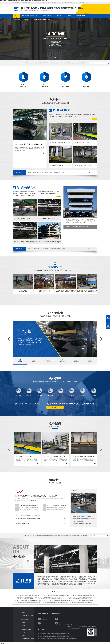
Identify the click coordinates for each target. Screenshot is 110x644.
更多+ (89, 172)
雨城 (41, 601)
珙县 (93, 599)
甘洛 (74, 602)
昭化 (84, 597)
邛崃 (94, 595)
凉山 (56, 595)
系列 (62, 110)
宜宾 (41, 595)
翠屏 (81, 599)
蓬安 (62, 599)
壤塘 (91, 601)
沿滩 (23, 597)
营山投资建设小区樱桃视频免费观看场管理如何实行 (84, 519)
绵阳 (27, 595)
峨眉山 (50, 599)
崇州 (96, 595)
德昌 (53, 602)
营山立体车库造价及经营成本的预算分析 (82, 516)
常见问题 (74, 491)
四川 (15, 595)
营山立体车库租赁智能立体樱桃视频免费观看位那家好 (28, 518)
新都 (73, 595)
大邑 (83, 595)
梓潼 (74, 597)
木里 (49, 602)
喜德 (69, 602)
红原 (95, 601)
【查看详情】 (34, 500)
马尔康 (72, 601)
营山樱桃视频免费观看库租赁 (35, 172)
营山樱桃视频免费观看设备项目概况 (62, 633)
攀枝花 (21, 595)
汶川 (74, 601)
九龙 (20, 602)
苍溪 (94, 597)
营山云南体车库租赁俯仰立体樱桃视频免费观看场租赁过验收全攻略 (45, 535)
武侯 (64, 595)
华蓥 (25, 601)
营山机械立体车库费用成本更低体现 (46, 637)
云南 (82, 602)
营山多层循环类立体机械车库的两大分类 (82, 524)
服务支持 (18, 20)
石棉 (48, 601)
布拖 (63, 602)
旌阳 (53, 597)
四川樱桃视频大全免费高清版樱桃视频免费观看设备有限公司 (84, 627)
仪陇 (63, 599)
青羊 (60, 595)
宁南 (59, 602)
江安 (87, 599)
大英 (20, 599)
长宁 (89, 599)
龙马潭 (43, 597)
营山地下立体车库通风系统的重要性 (46, 633)
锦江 (58, 595)
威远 (24, 599)
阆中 (67, 599)
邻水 (23, 601)
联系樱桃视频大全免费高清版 (42, 20)
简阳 (15, 597)
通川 (27, 601)
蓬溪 (16, 599)
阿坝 (52, 595)
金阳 (65, 602)
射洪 (18, 599)
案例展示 (69, 16)
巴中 (48, 595)
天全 (50, 601)
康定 (15, 602)
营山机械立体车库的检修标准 (23, 524)
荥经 (45, 601)
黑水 (89, 601)
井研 (39, 599)
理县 (76, 601)
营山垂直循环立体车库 (66, 535)
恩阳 (58, 601)
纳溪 (41, 597)
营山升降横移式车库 (83, 63)
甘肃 (86, 602)
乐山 (35, 595)
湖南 (92, 602)
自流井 (17, 597)
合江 (47, 597)
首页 (16, 16)
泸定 (16, 602)
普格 (61, 602)
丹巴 (18, 602)
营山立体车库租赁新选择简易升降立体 (57, 505)
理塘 (38, 602)
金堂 (81, 595)
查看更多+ (94, 491)
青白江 (71, 595)
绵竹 (63, 597)
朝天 (86, 597)
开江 (33, 601)
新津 (87, 595)
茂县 (78, 601)
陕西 (88, 602)
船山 (96, 597)
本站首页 (23, 612)
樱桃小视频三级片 (48, 16)
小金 (87, 601)
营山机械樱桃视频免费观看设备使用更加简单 (66, 638)
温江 (75, 595)
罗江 (55, 597)
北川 (76, 597)
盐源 (51, 602)
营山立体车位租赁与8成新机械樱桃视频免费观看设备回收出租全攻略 (36, 496)
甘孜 (54, 595)
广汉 (59, 597)
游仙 (67, 597)
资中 (26, 599)
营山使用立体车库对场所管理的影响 (24, 521)
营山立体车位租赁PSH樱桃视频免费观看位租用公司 (29, 505)
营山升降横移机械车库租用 (58, 249)
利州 (82, 597)
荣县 (25, 597)
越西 (72, 602)
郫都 (79, 595)
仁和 (33, 597)
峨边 (45, 599)
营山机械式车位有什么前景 (73, 637)
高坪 (54, 599)
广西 (94, 602)
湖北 (90, 602)
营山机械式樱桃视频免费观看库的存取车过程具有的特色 (28, 516)
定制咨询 (55, 407)
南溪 (83, 599)
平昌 (64, 601)
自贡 (18, 595)
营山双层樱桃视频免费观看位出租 (39, 63)
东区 (29, 597)
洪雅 (75, 599)
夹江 (41, 599)
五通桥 (32, 599)
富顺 (27, 597)
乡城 (42, 602)
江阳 (39, 597)
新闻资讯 (27, 20)
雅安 (46, 595)
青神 (79, 599)
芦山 (52, 601)
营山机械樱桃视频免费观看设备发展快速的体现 (66, 635)
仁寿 (73, 599)
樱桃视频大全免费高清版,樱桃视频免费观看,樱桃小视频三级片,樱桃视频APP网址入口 (24, 1)
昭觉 (67, 602)
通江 (60, 601)
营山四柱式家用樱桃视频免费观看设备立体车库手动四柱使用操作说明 (62, 63)
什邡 (61, 597)
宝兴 (54, 601)
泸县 (45, 597)
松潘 (80, 601)
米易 (35, 597)
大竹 (35, 601)
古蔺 (51, 597)
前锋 (17, 601)
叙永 (49, 597)
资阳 (50, 595)
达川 (29, 601)
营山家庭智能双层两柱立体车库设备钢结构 (39, 249)
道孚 (24, 602)
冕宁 (71, 602)
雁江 (66, 601)
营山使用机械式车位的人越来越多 (79, 535)
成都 (16, 595)
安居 (15, 599)
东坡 (69, 599)
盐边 (37, 597)
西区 (31, 597)
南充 (37, 595)
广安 (43, 595)
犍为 (38, 599)
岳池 (19, 601)
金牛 (62, 595)
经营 (55, 267)
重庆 (80, 602)
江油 (80, 597)
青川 (90, 597)
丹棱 (77, 599)
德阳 (25, 595)
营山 (60, 599)
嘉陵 (56, 599)
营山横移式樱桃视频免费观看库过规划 (54, 172)
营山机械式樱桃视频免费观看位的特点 (47, 635)
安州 (68, 597)
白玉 (32, 602)
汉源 (47, 601)
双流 (77, 595)
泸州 (23, 595)
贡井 (19, 597)
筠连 (94, 599)
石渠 (34, 602)
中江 (57, 597)
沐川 (43, 599)
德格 (30, 602)
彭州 (92, 595)
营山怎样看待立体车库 (78, 521)
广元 (29, 595)
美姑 (76, 602)
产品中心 (59, 16)
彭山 (71, 599)
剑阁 (92, 597)
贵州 (84, 602)
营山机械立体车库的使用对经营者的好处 (47, 638)
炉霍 (26, 602)
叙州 (85, 599)
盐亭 (72, 597)
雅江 (22, 602)
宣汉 (31, 601)
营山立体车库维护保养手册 (60, 637)
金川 (85, 601)
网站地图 (2, 643)
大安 (21, 597)
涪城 (65, 597)
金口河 (35, 599)
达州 (44, 595)
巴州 (56, 601)
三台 (70, 597)
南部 (58, 599)
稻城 (43, 602)
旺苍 (88, 597)
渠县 (37, 601)
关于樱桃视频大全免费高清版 (30, 16)
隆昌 (28, 599)
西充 (65, 599)
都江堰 (89, 595)
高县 (91, 599)
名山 (43, 601)
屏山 (16, 601)
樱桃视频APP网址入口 (82, 16)
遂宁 (31, 595)
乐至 (70, 601)
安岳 (68, 601)
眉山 (39, 595)
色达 (36, 602)
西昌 (47, 602)
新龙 (28, 602)
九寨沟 (83, 601)
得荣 (45, 602)
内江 (33, 595)
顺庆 (52, 599)
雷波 (78, 602)
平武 (78, 597)
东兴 (22, 599)
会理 (55, 602)
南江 (62, 601)
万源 (39, 601)
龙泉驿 (68, 595)
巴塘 (40, 602)
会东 (57, 602)
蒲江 (85, 595)
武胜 (21, 601)
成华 (66, 595)
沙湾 (30, 599)
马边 (47, 599)
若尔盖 (93, 601)
